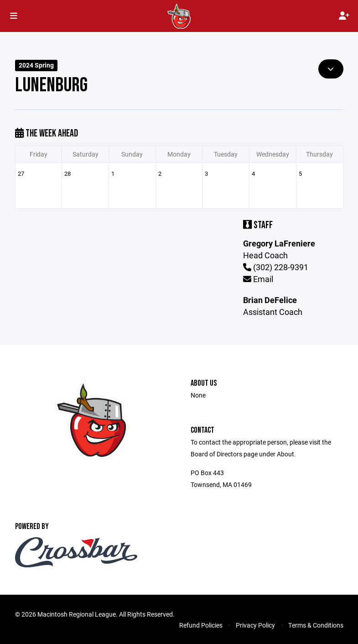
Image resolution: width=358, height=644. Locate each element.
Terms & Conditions (316, 625)
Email (258, 279)
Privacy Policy (255, 625)
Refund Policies (201, 625)
